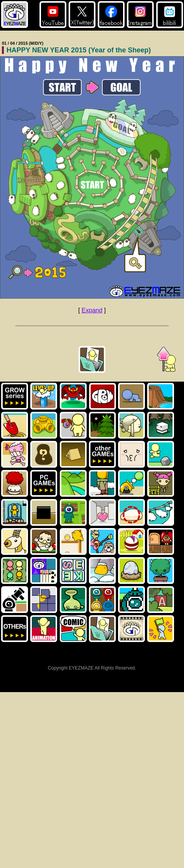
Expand (92, 310)
